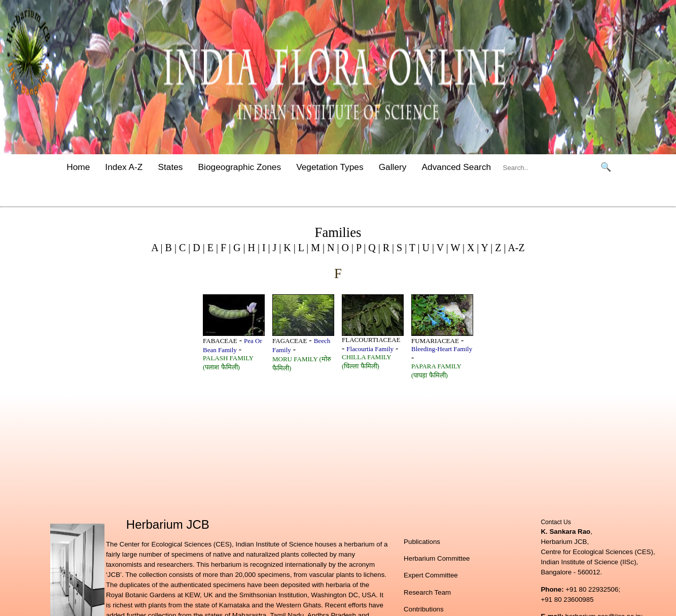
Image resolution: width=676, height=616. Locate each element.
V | (441, 248)
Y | (486, 248)
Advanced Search (457, 167)
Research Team (427, 592)
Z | (499, 248)
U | (427, 248)
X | (472, 248)
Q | (373, 248)
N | (332, 248)
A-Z (515, 248)
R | (387, 248)
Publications (422, 542)
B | (170, 248)
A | (157, 248)
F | (224, 248)
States (170, 167)
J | (276, 248)
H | (252, 248)
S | (400, 248)
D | (197, 248)
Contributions (424, 609)
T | (413, 248)
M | (316, 248)
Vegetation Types (330, 167)
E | (211, 248)
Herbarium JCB (168, 524)
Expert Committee (431, 575)
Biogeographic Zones (240, 167)
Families (338, 232)
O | (346, 248)
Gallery (393, 167)
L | (302, 248)
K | (288, 248)
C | (183, 248)
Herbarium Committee (437, 558)
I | (265, 248)
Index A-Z (124, 167)
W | (456, 248)
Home (78, 167)
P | (360, 248)
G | (238, 248)
